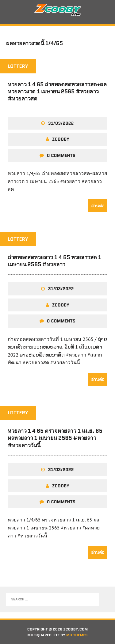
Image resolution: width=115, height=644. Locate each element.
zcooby (61, 139)
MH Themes (77, 635)
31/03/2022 (61, 123)
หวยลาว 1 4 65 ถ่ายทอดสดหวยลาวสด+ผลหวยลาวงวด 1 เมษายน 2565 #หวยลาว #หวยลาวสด (57, 92)
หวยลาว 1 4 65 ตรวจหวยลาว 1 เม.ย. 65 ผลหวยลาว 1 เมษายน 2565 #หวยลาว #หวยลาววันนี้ (55, 438)
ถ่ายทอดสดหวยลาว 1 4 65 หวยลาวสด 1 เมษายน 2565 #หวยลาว (54, 261)
